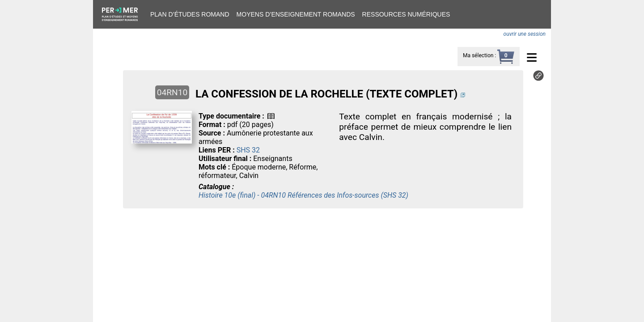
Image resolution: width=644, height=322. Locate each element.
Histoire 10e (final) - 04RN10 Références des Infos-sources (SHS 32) (303, 195)
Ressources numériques (406, 14)
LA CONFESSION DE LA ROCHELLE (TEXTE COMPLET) (326, 94)
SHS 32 (248, 150)
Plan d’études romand (190, 14)
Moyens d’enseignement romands (296, 14)
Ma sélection (478, 55)
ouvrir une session (525, 34)
